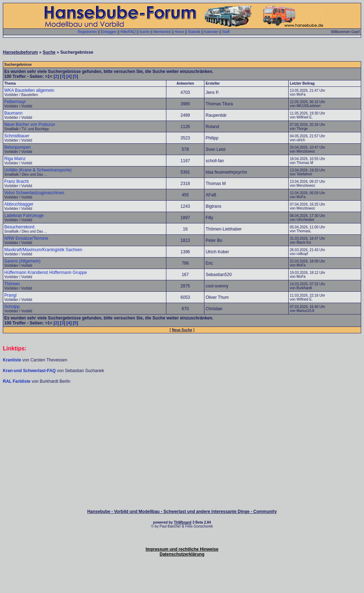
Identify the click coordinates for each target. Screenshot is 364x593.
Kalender (211, 32)
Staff (226, 32)
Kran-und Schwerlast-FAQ (30, 371)
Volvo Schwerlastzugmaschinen (34, 193)
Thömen (12, 284)
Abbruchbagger (19, 204)
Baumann (13, 113)
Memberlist (162, 32)
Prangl (10, 295)
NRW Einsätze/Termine (26, 238)
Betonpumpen (18, 147)
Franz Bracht (17, 181)
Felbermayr (15, 102)
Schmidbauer (17, 136)
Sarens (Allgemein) (22, 261)
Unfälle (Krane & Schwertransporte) (38, 170)
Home (179, 32)
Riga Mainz (15, 159)
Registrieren (87, 32)
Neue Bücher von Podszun (30, 125)
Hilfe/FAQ (128, 32)
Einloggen (108, 32)
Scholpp (12, 307)
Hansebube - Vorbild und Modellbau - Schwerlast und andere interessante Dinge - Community (182, 512)
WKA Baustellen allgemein (29, 90)
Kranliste (12, 360)
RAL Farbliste (17, 381)
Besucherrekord (19, 227)
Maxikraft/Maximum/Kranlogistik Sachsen (43, 250)
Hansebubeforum (20, 52)
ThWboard (183, 522)
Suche (144, 32)
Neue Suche (182, 330)
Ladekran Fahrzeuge (24, 216)
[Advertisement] (182, 406)
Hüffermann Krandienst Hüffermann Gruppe (45, 272)
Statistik (194, 32)
